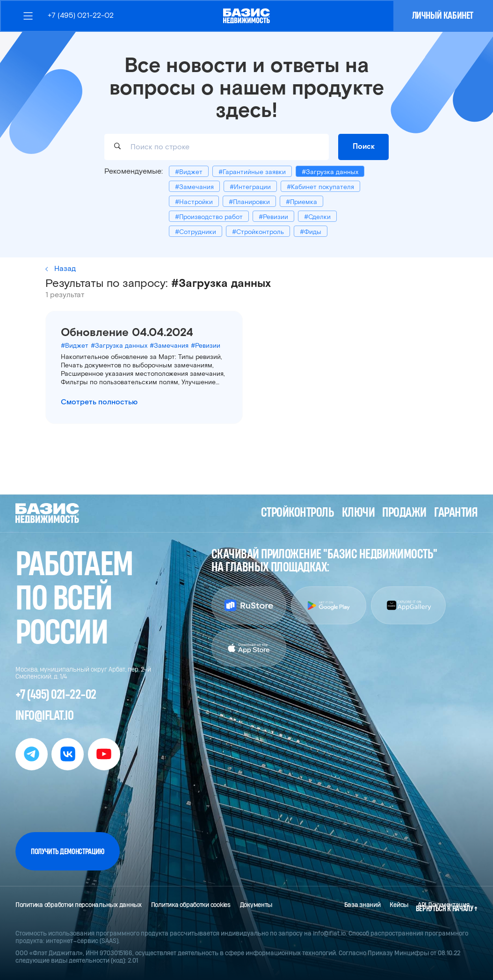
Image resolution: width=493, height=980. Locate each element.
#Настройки (194, 202)
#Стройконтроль (258, 232)
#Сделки (317, 217)
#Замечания (194, 187)
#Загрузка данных (330, 172)
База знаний (362, 905)
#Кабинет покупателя (320, 187)
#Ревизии (273, 217)
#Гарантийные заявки (252, 172)
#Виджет (189, 172)
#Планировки (249, 202)
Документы (256, 905)
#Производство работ (209, 217)
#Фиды (311, 232)
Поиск (364, 146)
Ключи (358, 513)
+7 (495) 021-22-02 (81, 15)
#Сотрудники (196, 232)
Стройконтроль (297, 513)
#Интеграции (250, 187)
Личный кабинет (443, 16)
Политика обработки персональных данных (79, 905)
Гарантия (456, 513)
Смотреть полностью (99, 402)
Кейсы (399, 905)
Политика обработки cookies (191, 905)
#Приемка (301, 202)
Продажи (404, 513)
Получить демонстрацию (68, 852)
